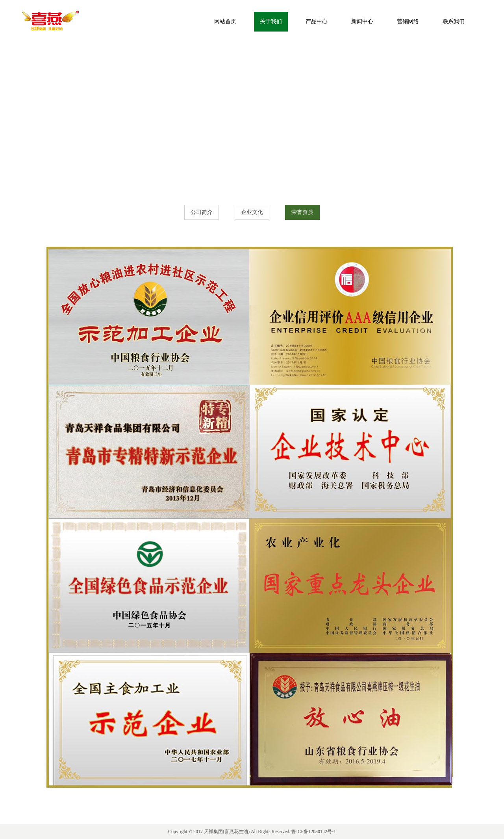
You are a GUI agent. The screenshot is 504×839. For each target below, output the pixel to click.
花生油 (241, 832)
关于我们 (271, 21)
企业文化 (252, 212)
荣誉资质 (302, 212)
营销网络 (408, 21)
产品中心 (317, 21)
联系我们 (454, 21)
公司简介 (202, 212)
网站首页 (225, 21)
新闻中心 (362, 21)
